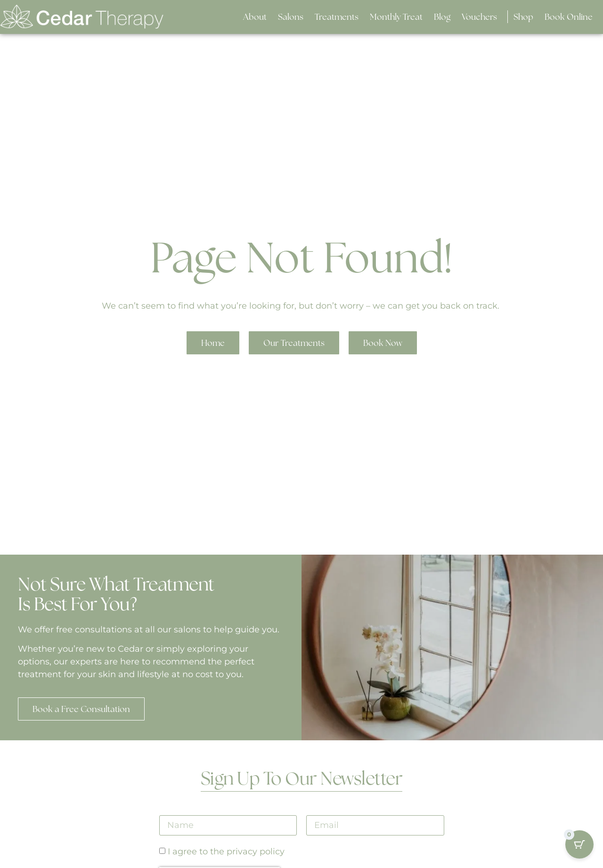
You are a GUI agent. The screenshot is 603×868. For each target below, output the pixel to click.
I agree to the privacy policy (226, 852)
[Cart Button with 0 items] (579, 844)
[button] (291, 17)
